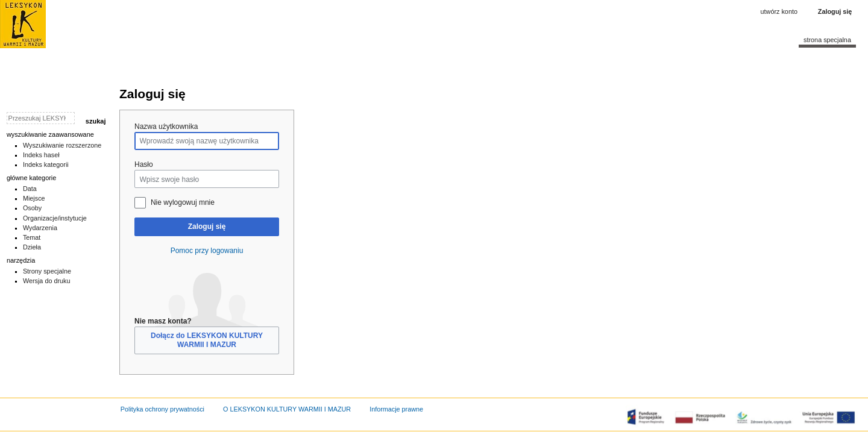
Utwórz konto (779, 11)
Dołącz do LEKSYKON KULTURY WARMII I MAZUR (207, 340)
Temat (32, 237)
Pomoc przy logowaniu (207, 251)
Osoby (32, 208)
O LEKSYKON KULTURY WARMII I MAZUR (287, 409)
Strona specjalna (827, 40)
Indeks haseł (41, 155)
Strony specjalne (47, 271)
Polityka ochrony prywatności (162, 409)
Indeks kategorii (46, 164)
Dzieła (32, 247)
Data (30, 189)
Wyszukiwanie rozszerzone (62, 145)
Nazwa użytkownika (166, 127)
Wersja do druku (47, 281)
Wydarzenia (40, 228)
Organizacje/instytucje (55, 218)
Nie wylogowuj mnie (183, 202)
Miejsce (34, 198)
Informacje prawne (396, 409)
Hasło (144, 164)
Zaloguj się (207, 227)
